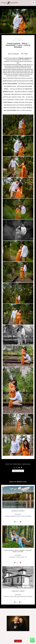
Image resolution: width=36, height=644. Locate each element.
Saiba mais (18, 641)
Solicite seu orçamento (18, 471)
